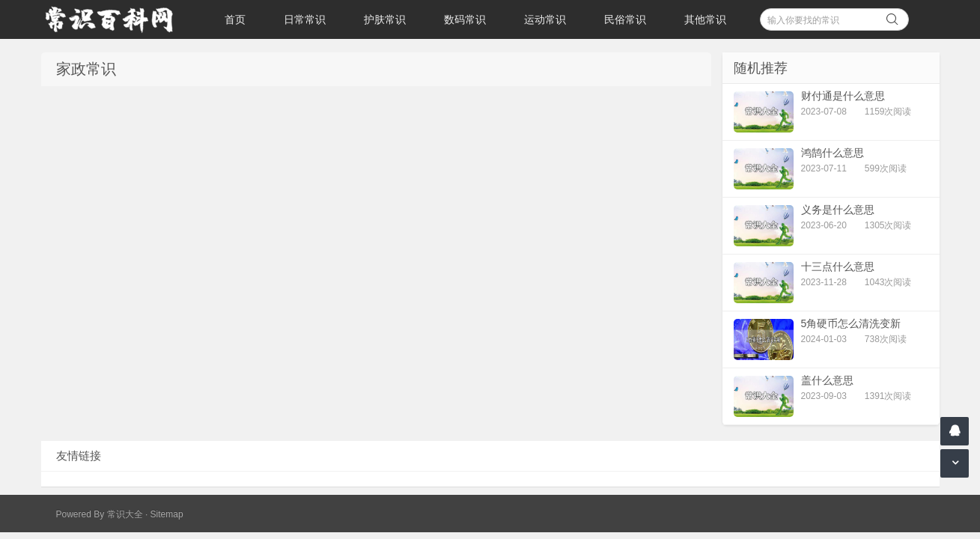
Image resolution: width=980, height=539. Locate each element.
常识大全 (125, 514)
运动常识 (545, 19)
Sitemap (167, 514)
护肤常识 (385, 19)
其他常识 (705, 19)
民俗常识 (625, 19)
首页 (235, 19)
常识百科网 (116, 19)
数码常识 (465, 19)
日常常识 (305, 19)
